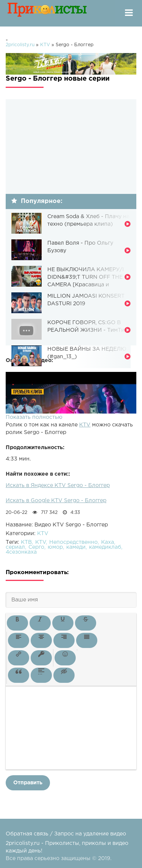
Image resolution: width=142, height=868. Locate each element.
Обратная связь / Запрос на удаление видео (66, 834)
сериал (15, 547)
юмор (55, 547)
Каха (108, 542)
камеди (76, 547)
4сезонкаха (21, 552)
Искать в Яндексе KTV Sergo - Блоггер (58, 486)
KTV (85, 425)
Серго (36, 547)
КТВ (26, 542)
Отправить (28, 783)
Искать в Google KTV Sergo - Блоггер (56, 501)
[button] (17, 623)
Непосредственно (73, 542)
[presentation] (17, 623)
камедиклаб (105, 547)
